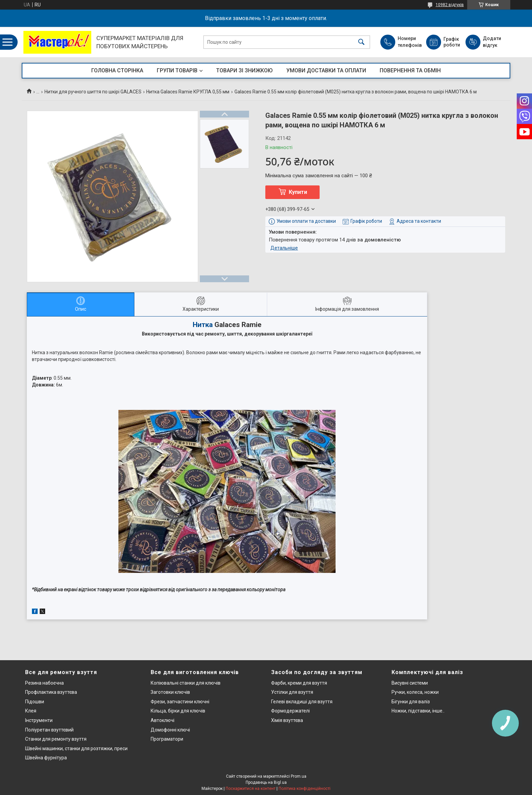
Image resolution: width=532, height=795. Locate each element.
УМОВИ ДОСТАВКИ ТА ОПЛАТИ (326, 70)
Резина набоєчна (44, 683)
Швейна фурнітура (46, 758)
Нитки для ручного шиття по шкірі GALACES (93, 92)
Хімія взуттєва (287, 720)
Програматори (167, 739)
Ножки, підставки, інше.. (418, 711)
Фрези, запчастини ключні (180, 702)
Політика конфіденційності (305, 789)
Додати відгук (492, 42)
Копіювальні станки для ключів (186, 683)
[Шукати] (361, 42)
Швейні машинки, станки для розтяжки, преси (76, 748)
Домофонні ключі (170, 730)
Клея (31, 711)
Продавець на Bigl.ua (266, 782)
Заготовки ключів (170, 692)
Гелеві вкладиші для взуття (302, 702)
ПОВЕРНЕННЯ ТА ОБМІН (410, 70)
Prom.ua (299, 776)
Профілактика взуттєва (51, 692)
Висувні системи (410, 683)
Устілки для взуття (292, 692)
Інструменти (39, 720)
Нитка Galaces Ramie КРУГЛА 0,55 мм (188, 92)
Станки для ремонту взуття (56, 739)
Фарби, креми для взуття (299, 683)
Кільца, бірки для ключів (178, 711)
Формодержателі (290, 711)
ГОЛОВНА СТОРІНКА (117, 70)
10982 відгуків (450, 5)
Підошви (35, 702)
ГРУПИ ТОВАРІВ (177, 70)
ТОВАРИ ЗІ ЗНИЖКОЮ (244, 70)
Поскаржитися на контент (251, 789)
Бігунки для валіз (411, 702)
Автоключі (163, 720)
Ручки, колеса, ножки (415, 692)
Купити (298, 192)
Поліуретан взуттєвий (49, 730)
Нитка (203, 325)
